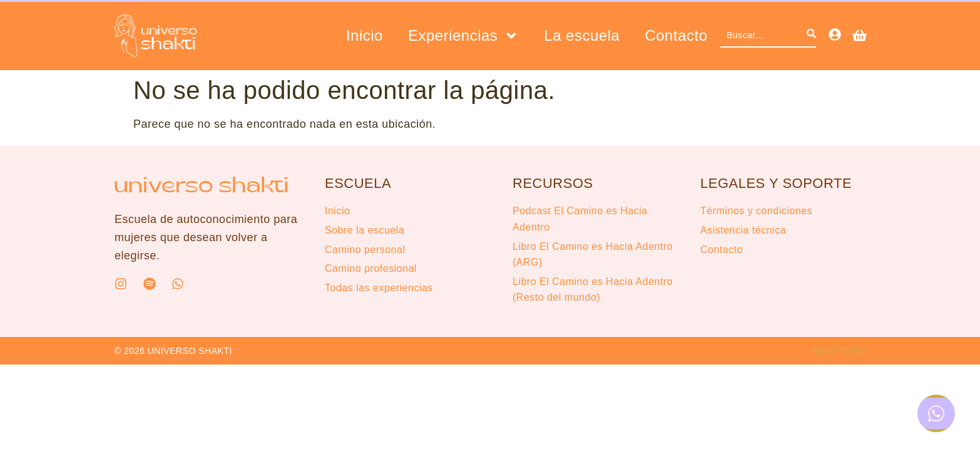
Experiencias (463, 36)
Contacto (676, 36)
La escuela (582, 36)
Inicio (365, 36)
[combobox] (763, 36)
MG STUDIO (839, 351)
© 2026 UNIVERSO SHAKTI (173, 351)
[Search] (811, 36)
